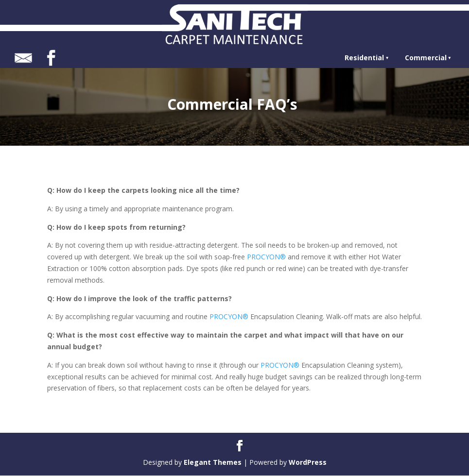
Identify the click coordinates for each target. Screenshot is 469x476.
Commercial (426, 58)
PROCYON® (266, 257)
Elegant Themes (213, 462)
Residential (364, 58)
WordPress (308, 462)
